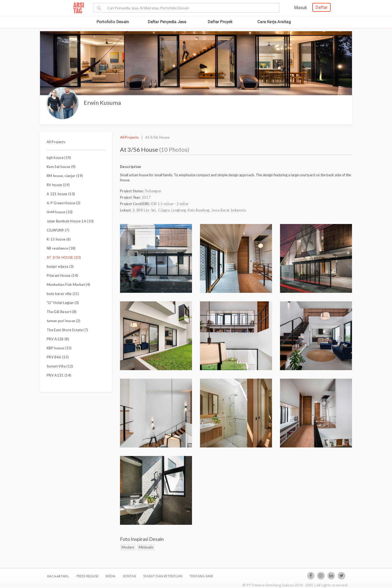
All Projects (56, 142)
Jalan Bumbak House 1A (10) (70, 221)
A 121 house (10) (61, 194)
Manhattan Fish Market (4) (68, 285)
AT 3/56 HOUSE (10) (64, 257)
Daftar (321, 7)
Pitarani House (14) (62, 275)
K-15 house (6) (59, 239)
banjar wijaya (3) (60, 266)
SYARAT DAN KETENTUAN (163, 576)
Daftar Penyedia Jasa (167, 22)
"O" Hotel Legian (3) (63, 303)
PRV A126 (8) (58, 339)
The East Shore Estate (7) (67, 330)
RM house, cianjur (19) (65, 176)
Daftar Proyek (220, 22)
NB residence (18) (61, 248)
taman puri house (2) (64, 321)
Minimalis (146, 547)
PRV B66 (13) (58, 357)
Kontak (130, 576)
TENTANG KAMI (201, 576)
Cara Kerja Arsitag (274, 22)
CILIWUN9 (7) (58, 230)
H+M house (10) (60, 212)
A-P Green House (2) (63, 203)
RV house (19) (58, 185)
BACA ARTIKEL (58, 576)
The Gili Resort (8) (62, 312)
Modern (128, 547)
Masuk (301, 8)
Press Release (87, 576)
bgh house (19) (59, 158)
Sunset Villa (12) (60, 366)
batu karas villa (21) (63, 294)
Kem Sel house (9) (61, 167)
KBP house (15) (59, 348)
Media (111, 576)
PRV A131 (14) (59, 375)
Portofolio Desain (113, 22)
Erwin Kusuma (102, 103)
